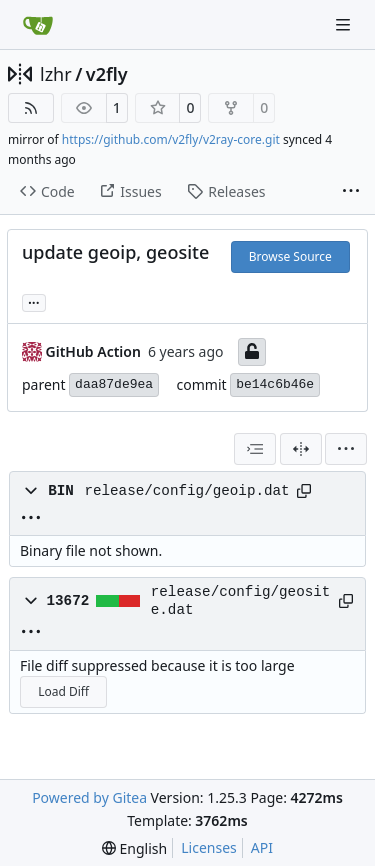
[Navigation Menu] (345, 24)
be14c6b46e (275, 384)
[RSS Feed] (31, 108)
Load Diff (63, 691)
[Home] (38, 25)
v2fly (107, 74)
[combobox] (255, 449)
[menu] (346, 449)
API (262, 847)
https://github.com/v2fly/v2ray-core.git (171, 139)
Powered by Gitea (89, 797)
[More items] (351, 192)
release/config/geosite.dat (241, 601)
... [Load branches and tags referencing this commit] (34, 301)
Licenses (209, 847)
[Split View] (301, 449)
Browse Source (290, 256)
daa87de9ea (114, 384)
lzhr (56, 74)
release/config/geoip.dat (186, 491)
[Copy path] (304, 491)
